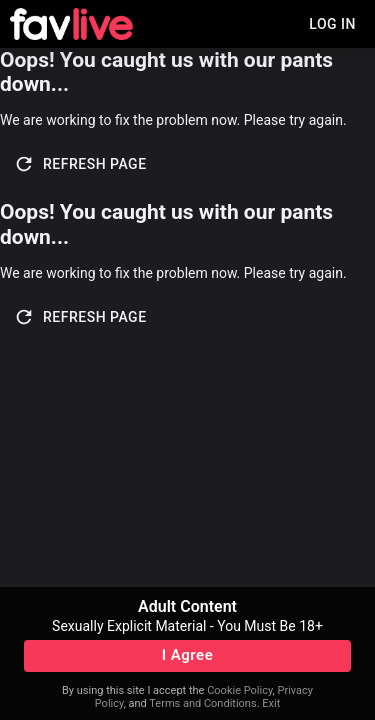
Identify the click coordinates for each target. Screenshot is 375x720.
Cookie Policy (239, 690)
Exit (271, 703)
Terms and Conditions (202, 703)
